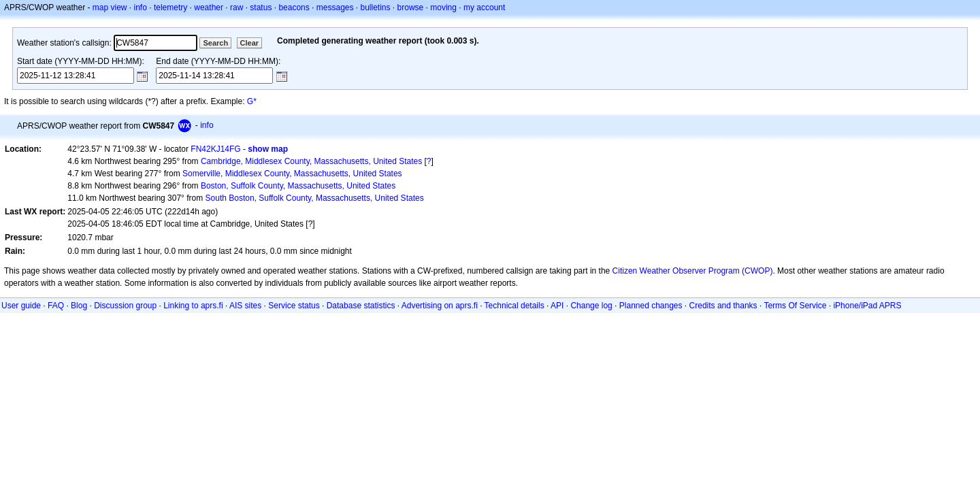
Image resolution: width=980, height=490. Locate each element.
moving (443, 7)
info (141, 7)
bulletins (376, 7)
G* (252, 101)
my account (484, 7)
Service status (294, 306)
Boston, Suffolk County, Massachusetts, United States (298, 186)
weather (209, 7)
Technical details (514, 306)
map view (110, 7)
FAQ (56, 306)
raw (236, 7)
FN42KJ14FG (215, 149)
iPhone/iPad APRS (867, 306)
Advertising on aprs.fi (440, 306)
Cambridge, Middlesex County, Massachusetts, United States (311, 161)
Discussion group (125, 306)
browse (411, 7)
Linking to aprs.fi (193, 306)
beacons (294, 7)
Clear (250, 43)
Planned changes (651, 306)
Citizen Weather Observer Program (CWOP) (693, 271)
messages (335, 7)
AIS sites (245, 306)
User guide (21, 306)
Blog (79, 306)
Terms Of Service (795, 306)
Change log (591, 306)
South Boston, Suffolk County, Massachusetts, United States (315, 198)
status (261, 7)
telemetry (170, 7)
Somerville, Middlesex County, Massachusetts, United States (292, 174)
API (557, 306)
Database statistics (361, 306)
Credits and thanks (723, 306)
